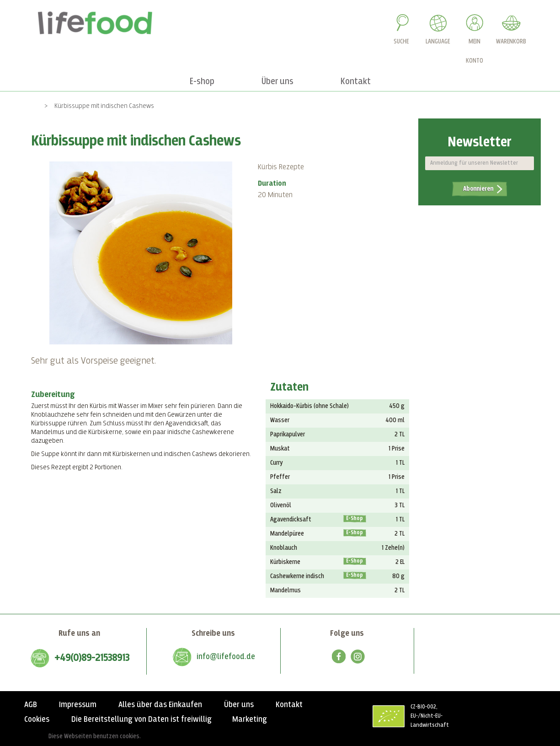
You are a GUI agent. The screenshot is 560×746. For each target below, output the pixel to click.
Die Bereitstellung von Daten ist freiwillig (141, 719)
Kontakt (289, 705)
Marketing (250, 719)
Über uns (239, 705)
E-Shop (355, 519)
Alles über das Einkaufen (160, 705)
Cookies (37, 719)
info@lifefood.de (226, 657)
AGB (31, 705)
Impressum (78, 705)
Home (30, 106)
